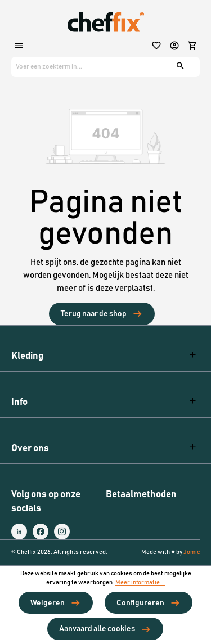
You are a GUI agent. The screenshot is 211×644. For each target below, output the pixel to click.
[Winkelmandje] (192, 47)
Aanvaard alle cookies (97, 629)
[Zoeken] (182, 67)
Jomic (192, 552)
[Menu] (20, 47)
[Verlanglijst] (158, 47)
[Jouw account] (176, 47)
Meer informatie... (140, 583)
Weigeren (48, 603)
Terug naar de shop (94, 314)
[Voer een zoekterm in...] (88, 67)
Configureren (140, 603)
